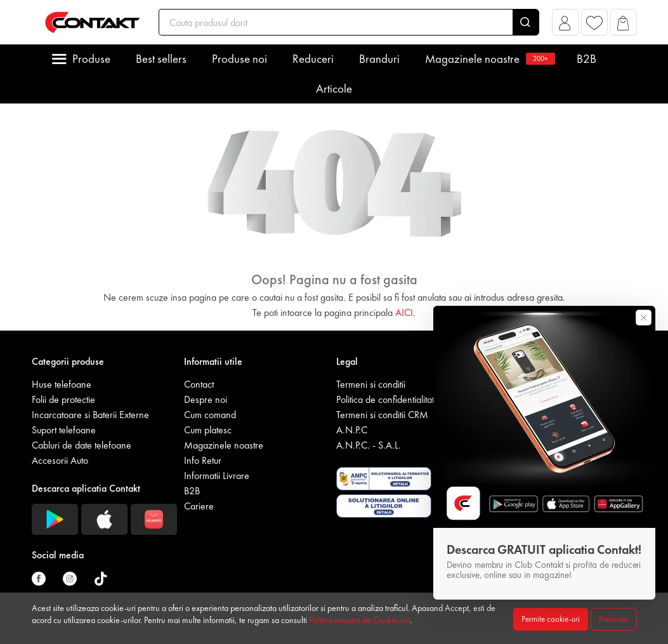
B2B (586, 59)
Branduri (379, 59)
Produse (91, 59)
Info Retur (203, 460)
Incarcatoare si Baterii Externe (90, 415)
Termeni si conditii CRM (382, 415)
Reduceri (313, 59)
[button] (565, 26)
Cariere (199, 506)
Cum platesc (208, 430)
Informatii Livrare (217, 476)
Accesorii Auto (60, 460)
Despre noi (206, 399)
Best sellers (161, 59)
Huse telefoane (62, 384)
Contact (199, 384)
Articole (334, 89)
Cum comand (210, 415)
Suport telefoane (64, 430)
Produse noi (239, 59)
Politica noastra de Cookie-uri (359, 620)
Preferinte (614, 619)
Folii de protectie (63, 399)
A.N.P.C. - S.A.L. (369, 445)
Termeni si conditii (371, 384)
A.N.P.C (352, 430)
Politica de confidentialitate (388, 399)
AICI (404, 312)
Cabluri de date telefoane (82, 445)
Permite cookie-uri (551, 619)
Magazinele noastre (488, 59)
